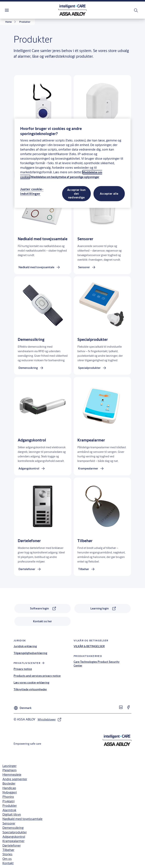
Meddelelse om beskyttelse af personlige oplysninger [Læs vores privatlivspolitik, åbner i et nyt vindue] (65, 177)
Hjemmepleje (12, 774)
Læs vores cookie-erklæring (31, 683)
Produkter (10, 805)
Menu (13, 10)
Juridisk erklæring (25, 646)
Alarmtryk (9, 810)
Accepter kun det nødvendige (76, 194)
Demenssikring (13, 828)
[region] (72, 163)
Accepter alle (109, 194)
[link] (11, 22)
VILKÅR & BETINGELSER (89, 646)
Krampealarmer (13, 841)
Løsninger (10, 766)
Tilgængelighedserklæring (30, 653)
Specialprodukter (15, 832)
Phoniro (8, 797)
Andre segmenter (15, 779)
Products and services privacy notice (37, 676)
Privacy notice (23, 669)
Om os (7, 859)
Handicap (9, 788)
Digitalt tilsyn (12, 814)
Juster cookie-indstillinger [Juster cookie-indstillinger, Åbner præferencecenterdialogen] (32, 191)
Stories (7, 854)
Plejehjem (10, 770)
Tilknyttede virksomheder (30, 689)
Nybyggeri (10, 792)
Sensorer (9, 823)
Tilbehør (8, 850)
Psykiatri (8, 801)
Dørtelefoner (12, 845)
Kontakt (8, 863)
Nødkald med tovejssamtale (22, 819)
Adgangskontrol (14, 837)
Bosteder (9, 783)
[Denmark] (23, 707)
